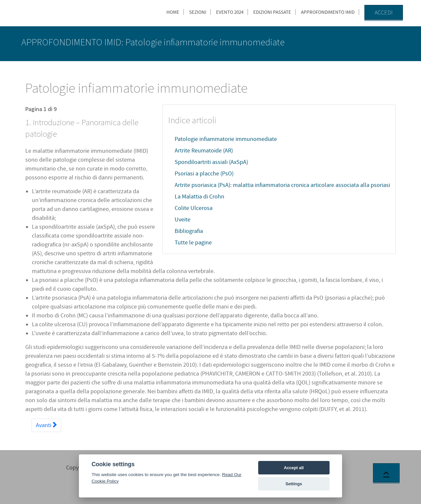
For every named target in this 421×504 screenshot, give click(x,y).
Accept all (294, 468)
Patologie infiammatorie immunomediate (226, 139)
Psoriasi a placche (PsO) (204, 174)
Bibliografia (189, 231)
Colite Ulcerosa (194, 208)
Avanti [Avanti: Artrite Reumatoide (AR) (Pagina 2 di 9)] (46, 425)
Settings (294, 484)
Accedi (384, 12)
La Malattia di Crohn (199, 197)
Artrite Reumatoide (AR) (204, 151)
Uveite (183, 220)
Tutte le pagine (193, 243)
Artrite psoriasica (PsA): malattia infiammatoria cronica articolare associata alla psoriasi (282, 185)
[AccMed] (54, 11)
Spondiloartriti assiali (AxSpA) (211, 162)
